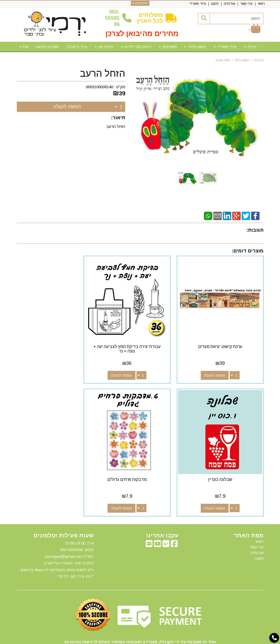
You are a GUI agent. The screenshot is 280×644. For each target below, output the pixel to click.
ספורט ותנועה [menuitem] (47, 47)
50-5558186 (112, 18)
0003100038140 (99, 87)
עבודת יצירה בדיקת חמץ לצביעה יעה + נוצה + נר (140, 339)
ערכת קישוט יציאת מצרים (225, 337)
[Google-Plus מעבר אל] (166, 526)
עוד (24, 47)
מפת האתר (249, 516)
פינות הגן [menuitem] (104, 47)
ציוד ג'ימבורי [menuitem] (77, 47)
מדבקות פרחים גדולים (225, 460)
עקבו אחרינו (162, 516)
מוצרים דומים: (248, 251)
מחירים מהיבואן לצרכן (142, 33)
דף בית (259, 60)
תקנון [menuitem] (215, 4)
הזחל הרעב (103, 74)
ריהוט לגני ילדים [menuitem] (136, 47)
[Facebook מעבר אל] (174, 526)
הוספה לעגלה (67, 107)
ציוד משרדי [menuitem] (198, 4)
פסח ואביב (223, 60)
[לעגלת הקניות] (254, 30)
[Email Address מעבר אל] (149, 526)
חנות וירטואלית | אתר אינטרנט (106, 639)
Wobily (157, 639)
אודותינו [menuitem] (229, 4)
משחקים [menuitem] (168, 47)
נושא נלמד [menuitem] (195, 47)
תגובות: (255, 230)
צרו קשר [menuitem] (246, 4)
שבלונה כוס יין (55, 337)
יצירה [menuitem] (250, 47)
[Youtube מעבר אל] (157, 526)
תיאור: (118, 118)
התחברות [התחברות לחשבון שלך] (140, 3)
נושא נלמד (242, 60)
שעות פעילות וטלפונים (64, 516)
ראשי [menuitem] (261, 4)
